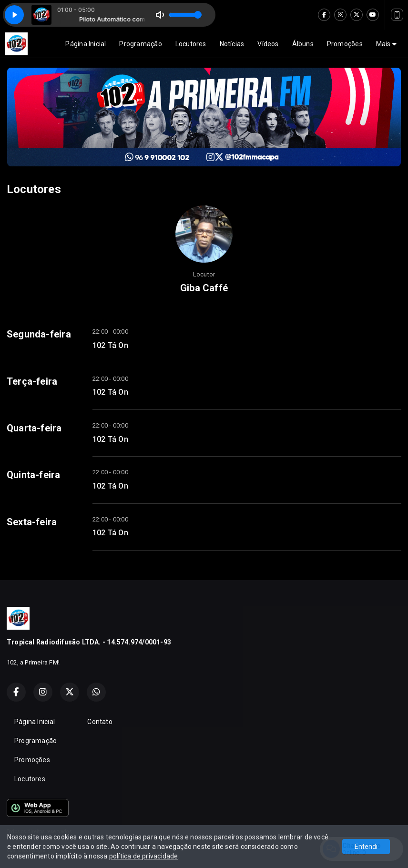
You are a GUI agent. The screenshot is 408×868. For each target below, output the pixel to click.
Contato (100, 722)
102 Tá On (110, 345)
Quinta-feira (34, 475)
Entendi (366, 847)
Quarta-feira (34, 428)
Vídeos (268, 44)
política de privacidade (144, 856)
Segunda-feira (39, 334)
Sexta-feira (32, 522)
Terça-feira (32, 381)
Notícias (232, 44)
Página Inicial (86, 44)
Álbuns (303, 44)
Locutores (191, 44)
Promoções (345, 44)
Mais (386, 44)
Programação (140, 44)
